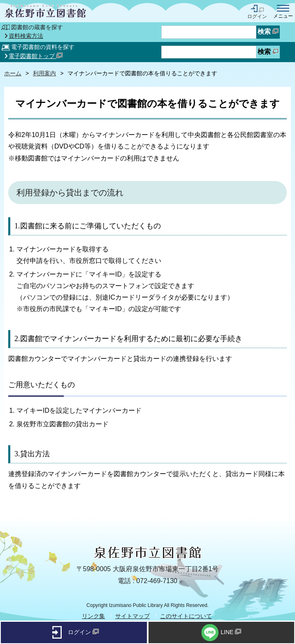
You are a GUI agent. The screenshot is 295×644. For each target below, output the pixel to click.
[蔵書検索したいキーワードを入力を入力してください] (209, 32)
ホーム (13, 73)
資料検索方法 (26, 36)
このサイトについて (186, 616)
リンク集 (93, 616)
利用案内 (44, 73)
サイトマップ (132, 616)
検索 (268, 31)
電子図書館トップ (36, 56)
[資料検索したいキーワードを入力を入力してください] (209, 52)
